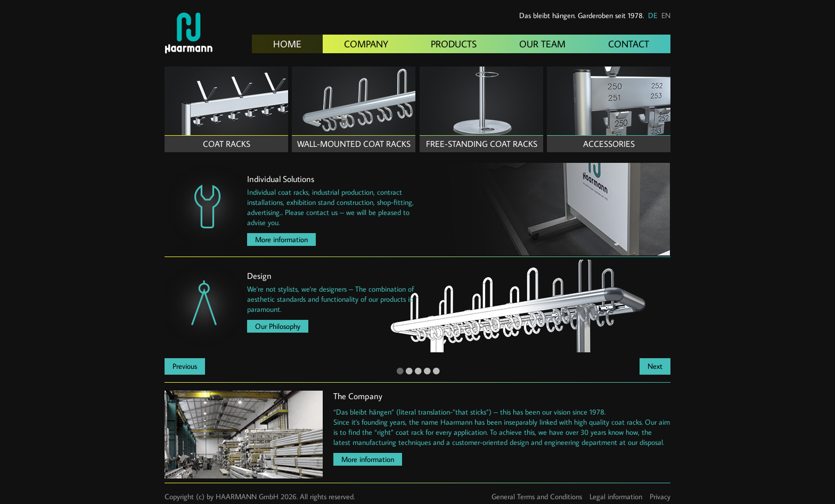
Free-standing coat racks (482, 144)
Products (454, 44)
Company (366, 44)
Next (655, 366)
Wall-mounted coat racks (354, 144)
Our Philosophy (278, 326)
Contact (629, 44)
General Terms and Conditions (537, 497)
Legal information (616, 497)
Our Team (542, 44)
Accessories (609, 144)
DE (653, 15)
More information (281, 239)
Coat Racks (227, 144)
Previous (185, 366)
